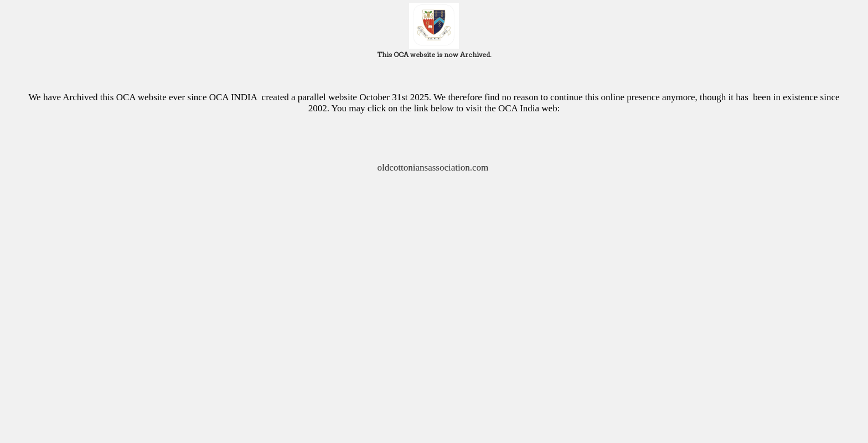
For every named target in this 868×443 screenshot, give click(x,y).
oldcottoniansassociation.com (434, 168)
